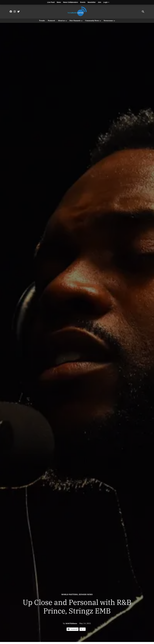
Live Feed (51, 2)
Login (106, 2)
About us (61, 21)
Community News (92, 21)
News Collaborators (71, 2)
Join (100, 2)
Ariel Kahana (71, 623)
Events (83, 2)
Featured (51, 21)
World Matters (70, 594)
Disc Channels (75, 21)
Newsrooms (108, 21)
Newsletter (92, 2)
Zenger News (86, 594)
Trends (42, 21)
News (59, 2)
